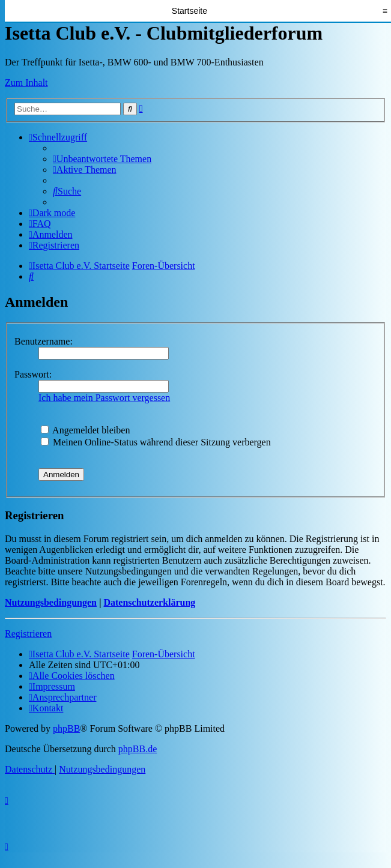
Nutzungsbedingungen (51, 602)
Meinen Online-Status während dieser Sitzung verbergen (156, 442)
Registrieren (28, 634)
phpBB (66, 728)
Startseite (189, 11)
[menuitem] (102, 159)
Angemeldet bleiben (85, 430)
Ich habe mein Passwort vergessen (104, 398)
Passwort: (33, 374)
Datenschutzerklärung (149, 602)
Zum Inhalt (26, 83)
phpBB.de (138, 749)
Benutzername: (44, 341)
